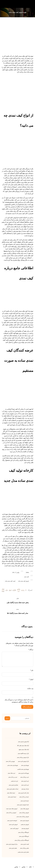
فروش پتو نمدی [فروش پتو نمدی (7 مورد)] (25, 828)
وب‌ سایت (30, 688)
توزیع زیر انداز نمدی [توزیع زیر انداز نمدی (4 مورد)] (10, 761)
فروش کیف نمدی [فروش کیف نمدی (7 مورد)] (14, 828)
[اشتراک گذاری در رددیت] (23, 590)
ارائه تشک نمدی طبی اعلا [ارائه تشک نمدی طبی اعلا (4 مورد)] (23, 746)
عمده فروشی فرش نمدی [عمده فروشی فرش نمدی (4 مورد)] (23, 805)
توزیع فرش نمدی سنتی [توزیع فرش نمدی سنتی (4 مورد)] (13, 765)
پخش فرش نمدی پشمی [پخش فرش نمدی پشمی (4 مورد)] (23, 852)
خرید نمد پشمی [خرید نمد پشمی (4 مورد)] (14, 781)
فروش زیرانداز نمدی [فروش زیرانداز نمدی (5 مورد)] (24, 813)
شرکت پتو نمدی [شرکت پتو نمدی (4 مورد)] (25, 789)
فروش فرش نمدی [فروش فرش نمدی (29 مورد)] (24, 820)
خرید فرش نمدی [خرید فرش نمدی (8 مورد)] (25, 781)
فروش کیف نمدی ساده (23, 581)
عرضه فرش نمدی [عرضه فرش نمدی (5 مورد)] (12, 797)
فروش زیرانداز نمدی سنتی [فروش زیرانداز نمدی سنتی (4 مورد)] (23, 817)
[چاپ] (7, 590)
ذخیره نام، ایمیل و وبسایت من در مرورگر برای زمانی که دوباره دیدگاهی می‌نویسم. (19, 701)
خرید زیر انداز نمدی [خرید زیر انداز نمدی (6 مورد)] (13, 777)
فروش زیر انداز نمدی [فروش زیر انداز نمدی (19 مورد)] (11, 813)
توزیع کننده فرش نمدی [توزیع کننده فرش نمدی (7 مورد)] (24, 773)
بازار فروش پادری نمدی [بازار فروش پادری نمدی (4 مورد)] (23, 761)
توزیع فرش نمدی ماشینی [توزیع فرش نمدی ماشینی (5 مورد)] (23, 769)
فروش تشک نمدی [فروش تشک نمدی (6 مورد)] (25, 809)
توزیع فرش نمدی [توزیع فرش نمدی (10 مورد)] (25, 765)
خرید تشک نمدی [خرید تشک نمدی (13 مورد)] (12, 773)
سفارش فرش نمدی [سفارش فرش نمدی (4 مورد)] (13, 785)
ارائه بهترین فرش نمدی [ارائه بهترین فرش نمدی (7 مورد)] (23, 742)
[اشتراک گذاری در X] (26, 590)
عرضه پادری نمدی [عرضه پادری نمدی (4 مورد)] (25, 801)
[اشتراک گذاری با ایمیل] (10, 590)
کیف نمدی (27, 577)
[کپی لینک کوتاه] (3, 590)
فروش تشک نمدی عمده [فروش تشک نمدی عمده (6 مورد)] (12, 809)
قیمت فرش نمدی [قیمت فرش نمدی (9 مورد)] (25, 844)
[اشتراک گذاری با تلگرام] (14, 590)
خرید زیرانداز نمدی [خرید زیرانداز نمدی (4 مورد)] (25, 777)
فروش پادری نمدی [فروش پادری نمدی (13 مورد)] (13, 824)
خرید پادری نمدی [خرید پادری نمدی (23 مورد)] (25, 785)
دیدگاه (31, 650)
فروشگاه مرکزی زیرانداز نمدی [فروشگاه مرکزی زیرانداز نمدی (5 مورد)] (22, 840)
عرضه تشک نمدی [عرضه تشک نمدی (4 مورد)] (11, 793)
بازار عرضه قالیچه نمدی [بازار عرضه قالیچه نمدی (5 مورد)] (23, 753)
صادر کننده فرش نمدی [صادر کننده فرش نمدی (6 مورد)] (24, 793)
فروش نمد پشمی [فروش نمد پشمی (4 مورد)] (25, 824)
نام (32, 670)
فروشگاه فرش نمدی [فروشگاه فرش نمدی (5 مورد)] (24, 836)
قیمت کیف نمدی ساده (10, 581)
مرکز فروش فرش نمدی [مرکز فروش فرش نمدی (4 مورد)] (12, 844)
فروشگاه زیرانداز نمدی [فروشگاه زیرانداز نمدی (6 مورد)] (24, 832)
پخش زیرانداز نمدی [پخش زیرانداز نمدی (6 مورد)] (24, 848)
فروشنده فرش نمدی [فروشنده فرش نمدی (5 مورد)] (12, 820)
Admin (27, 572)
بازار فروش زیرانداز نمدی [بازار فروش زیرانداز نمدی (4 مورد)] (23, 757)
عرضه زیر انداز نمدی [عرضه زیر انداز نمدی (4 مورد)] (24, 797)
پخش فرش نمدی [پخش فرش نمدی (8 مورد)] (13, 848)
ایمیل (31, 679)
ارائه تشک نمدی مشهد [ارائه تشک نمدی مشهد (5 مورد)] (24, 749)
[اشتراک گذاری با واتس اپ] (19, 590)
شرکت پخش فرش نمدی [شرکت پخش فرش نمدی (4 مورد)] (13, 789)
